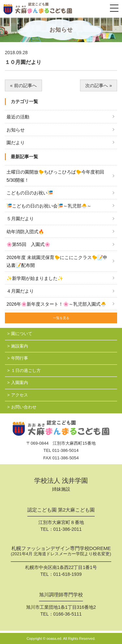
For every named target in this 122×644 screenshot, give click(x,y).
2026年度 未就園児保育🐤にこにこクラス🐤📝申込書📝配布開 (57, 261)
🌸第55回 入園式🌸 (28, 244)
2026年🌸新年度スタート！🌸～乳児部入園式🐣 (56, 304)
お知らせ (16, 130)
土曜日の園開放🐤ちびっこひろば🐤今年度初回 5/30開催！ (55, 176)
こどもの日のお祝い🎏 (30, 193)
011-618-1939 (68, 574)
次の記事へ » (99, 85)
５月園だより (20, 219)
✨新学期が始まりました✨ (35, 278)
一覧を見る (61, 318)
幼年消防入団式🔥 (25, 232)
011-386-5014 (66, 450)
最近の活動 (18, 117)
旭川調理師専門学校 (61, 595)
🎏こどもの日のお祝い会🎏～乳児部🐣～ (49, 206)
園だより (16, 143)
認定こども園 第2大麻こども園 (61, 510)
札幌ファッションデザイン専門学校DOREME (61, 552)
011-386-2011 (68, 529)
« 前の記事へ (23, 85)
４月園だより (20, 291)
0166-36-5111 (68, 614)
